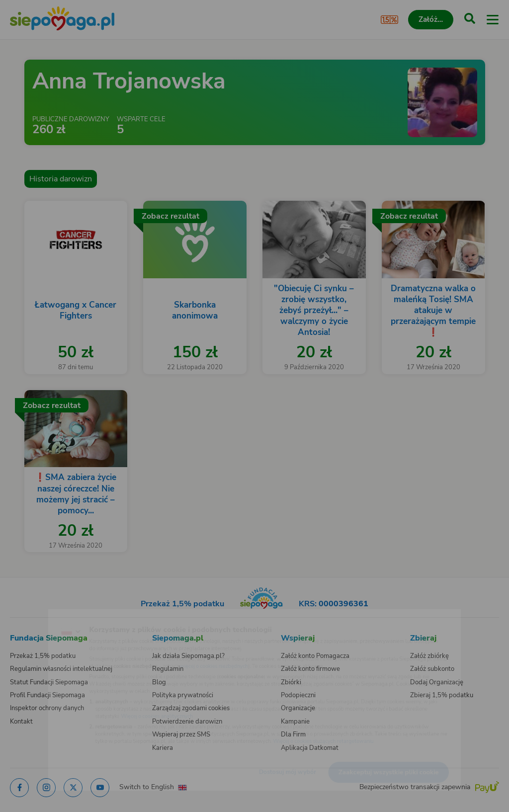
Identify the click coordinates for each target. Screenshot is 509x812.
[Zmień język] (28, 616)
